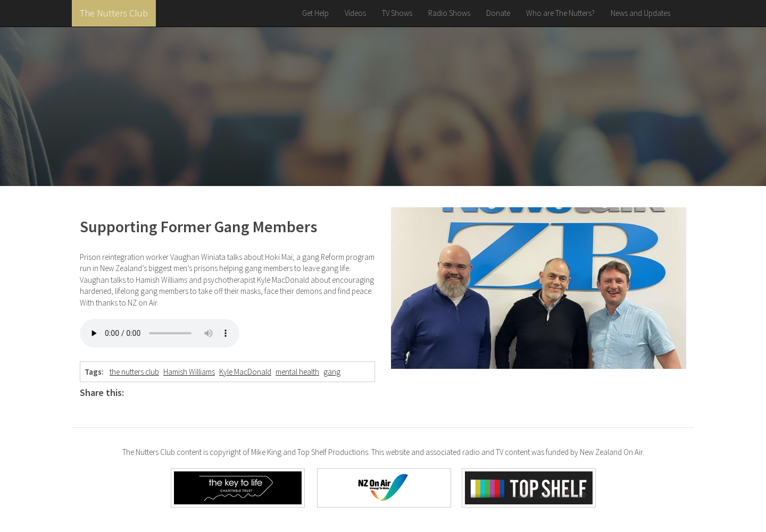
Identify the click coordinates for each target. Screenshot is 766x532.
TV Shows (397, 13)
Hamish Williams (189, 372)
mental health (297, 372)
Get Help (315, 13)
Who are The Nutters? (560, 13)
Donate (498, 13)
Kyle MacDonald (245, 372)
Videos (355, 13)
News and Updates (640, 13)
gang (332, 372)
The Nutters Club (114, 13)
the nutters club (134, 372)
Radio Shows (449, 13)
